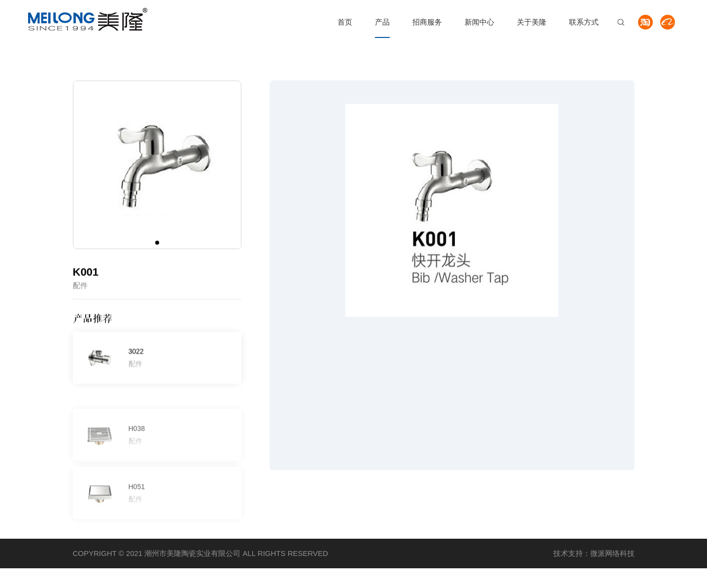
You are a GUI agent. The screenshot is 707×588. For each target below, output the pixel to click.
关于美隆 (532, 22)
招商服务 (427, 22)
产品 (382, 22)
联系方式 (584, 22)
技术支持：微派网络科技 (594, 553)
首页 (345, 22)
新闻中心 (479, 22)
